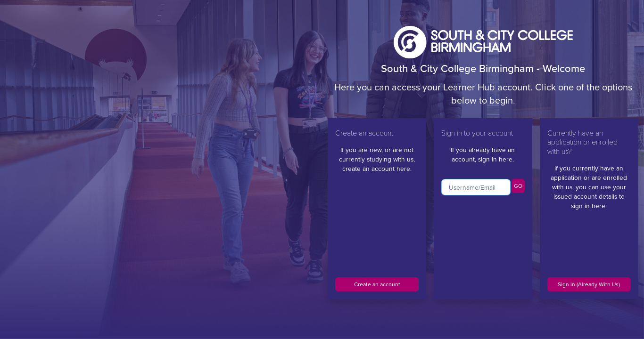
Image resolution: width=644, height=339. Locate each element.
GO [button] (518, 186)
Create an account (377, 284)
